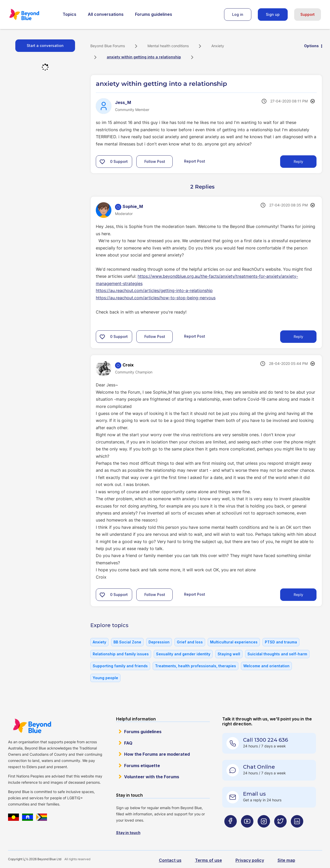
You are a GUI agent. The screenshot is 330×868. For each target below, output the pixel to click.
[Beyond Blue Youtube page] (247, 831)
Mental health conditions (168, 46)
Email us (254, 794)
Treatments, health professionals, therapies (196, 666)
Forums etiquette (142, 766)
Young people (105, 678)
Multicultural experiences (234, 642)
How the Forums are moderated (157, 754)
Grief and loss (190, 642)
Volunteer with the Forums (152, 777)
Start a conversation (45, 46)
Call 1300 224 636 (265, 740)
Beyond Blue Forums (31, 15)
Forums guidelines (154, 14)
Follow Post (155, 161)
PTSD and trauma (281, 642)
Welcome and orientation (266, 666)
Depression (159, 642)
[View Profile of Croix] (128, 365)
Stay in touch (128, 833)
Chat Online (259, 767)
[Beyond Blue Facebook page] (231, 831)
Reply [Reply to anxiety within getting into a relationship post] (298, 161)
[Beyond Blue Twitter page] (280, 831)
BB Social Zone (127, 642)
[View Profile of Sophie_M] (133, 206)
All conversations (106, 14)
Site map (286, 860)
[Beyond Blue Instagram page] (264, 831)
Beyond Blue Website (32, 726)
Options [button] (311, 46)
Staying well (229, 654)
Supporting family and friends (120, 666)
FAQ (128, 743)
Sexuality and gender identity (183, 654)
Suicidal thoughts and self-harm (277, 654)
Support (308, 14)
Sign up (273, 14)
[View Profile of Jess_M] (123, 102)
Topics (69, 14)
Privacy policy (250, 860)
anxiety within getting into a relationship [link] (144, 57)
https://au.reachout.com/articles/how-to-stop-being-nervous (156, 298)
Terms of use (208, 860)
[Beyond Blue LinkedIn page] (297, 831)
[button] (102, 162)
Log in (238, 14)
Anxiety (218, 46)
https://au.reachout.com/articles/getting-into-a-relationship (154, 290)
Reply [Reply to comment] (298, 336)
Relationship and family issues (121, 654)
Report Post (195, 161)
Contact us (170, 860)
